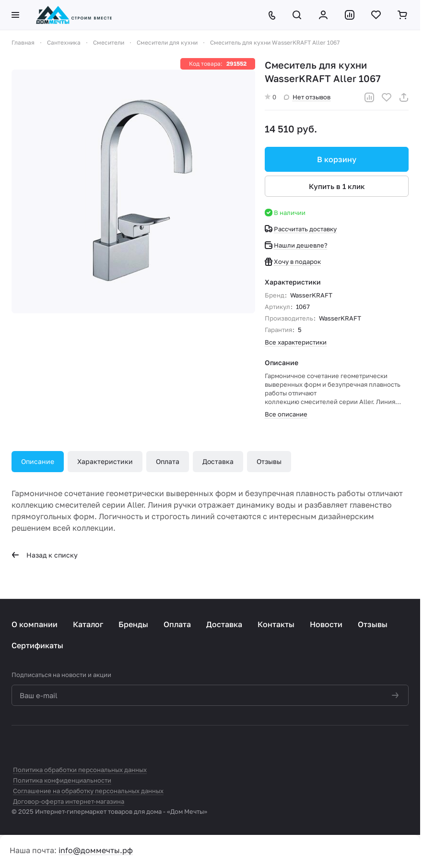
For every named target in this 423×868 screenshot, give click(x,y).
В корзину (337, 159)
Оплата (168, 461)
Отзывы (269, 461)
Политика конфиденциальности (62, 780)
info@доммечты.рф (96, 850)
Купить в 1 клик (337, 186)
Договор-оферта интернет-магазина (69, 801)
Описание (38, 461)
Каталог (88, 624)
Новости (326, 624)
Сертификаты (37, 645)
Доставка (218, 461)
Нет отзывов (307, 97)
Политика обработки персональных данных (80, 770)
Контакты (276, 624)
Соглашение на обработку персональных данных (88, 791)
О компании (35, 624)
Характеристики (105, 461)
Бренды (133, 624)
